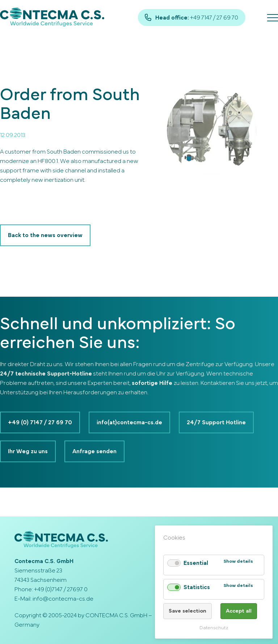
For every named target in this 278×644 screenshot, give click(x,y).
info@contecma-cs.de (63, 599)
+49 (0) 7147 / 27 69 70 (40, 422)
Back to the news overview (45, 235)
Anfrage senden (94, 451)
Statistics (197, 587)
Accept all (239, 611)
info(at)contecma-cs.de (129, 422)
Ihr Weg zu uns (28, 451)
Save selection (188, 611)
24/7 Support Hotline (216, 422)
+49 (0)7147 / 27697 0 (61, 589)
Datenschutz (214, 628)
